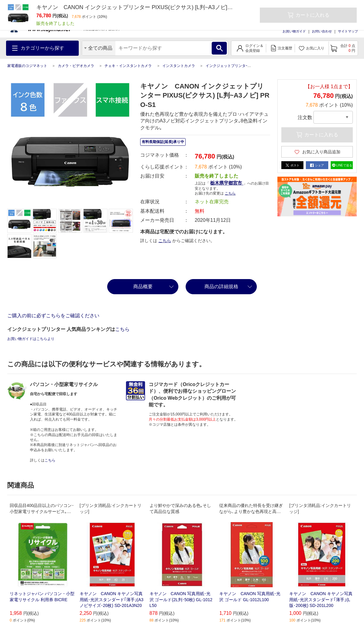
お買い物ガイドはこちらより (31, 339)
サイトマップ (348, 31)
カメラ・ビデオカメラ (76, 66)
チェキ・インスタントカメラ (128, 66)
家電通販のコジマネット (27, 66)
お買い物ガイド (294, 31)
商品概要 (143, 287)
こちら (230, 193)
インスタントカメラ (179, 66)
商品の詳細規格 (221, 287)
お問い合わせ (322, 31)
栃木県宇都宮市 (227, 183)
